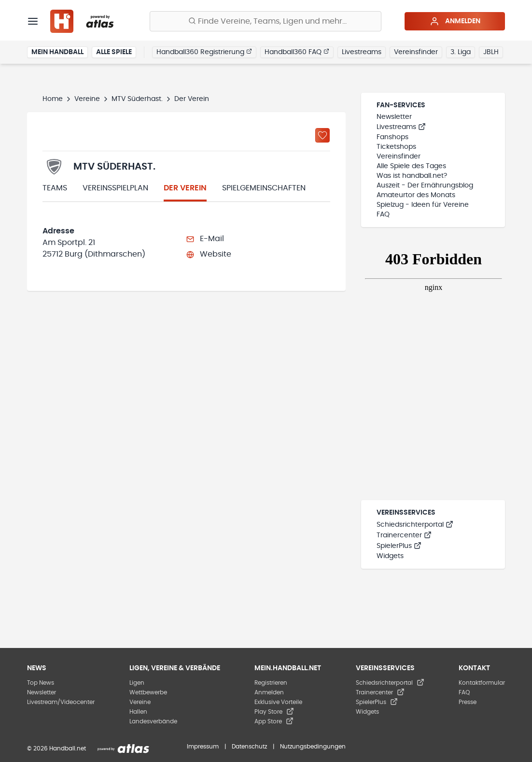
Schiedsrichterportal (415, 525)
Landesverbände (153, 721)
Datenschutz (249, 747)
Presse (468, 702)
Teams (55, 188)
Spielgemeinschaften (264, 188)
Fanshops (392, 137)
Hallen (138, 712)
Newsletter (394, 117)
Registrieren (271, 683)
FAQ (383, 215)
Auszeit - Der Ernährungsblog (425, 186)
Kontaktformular (482, 683)
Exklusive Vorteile (278, 702)
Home (53, 99)
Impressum (203, 747)
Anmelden (455, 21)
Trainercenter (404, 535)
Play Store (274, 712)
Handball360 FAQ (297, 52)
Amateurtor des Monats (416, 195)
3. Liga (461, 52)
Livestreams (362, 52)
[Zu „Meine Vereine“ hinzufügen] (322, 135)
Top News (41, 683)
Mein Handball (57, 52)
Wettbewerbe (148, 692)
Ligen (137, 683)
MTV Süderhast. (137, 99)
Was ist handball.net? (412, 176)
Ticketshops (396, 147)
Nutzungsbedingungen (313, 747)
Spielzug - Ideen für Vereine (423, 205)
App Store (274, 721)
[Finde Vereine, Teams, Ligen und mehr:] (266, 21)
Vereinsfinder (416, 52)
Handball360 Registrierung (204, 52)
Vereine (87, 99)
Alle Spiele (114, 52)
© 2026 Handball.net (56, 748)
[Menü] (33, 21)
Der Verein (185, 188)
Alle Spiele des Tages (411, 166)
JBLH (491, 52)
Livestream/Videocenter (61, 702)
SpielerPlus (399, 546)
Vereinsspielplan (115, 188)
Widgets (390, 556)
